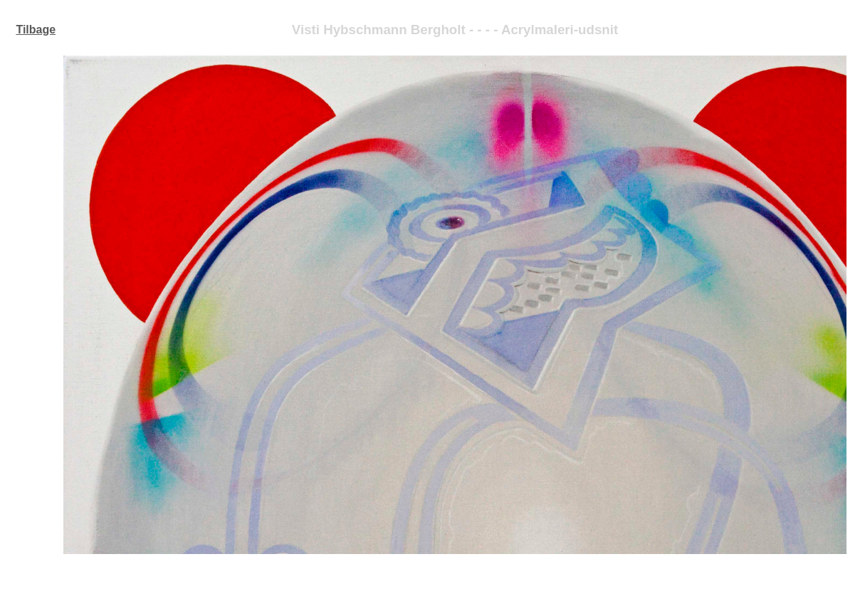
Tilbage (36, 30)
